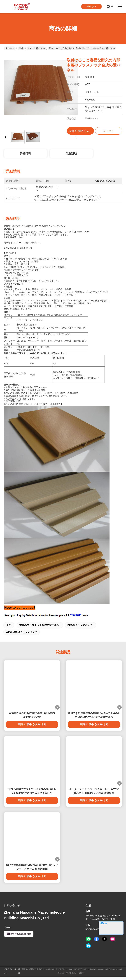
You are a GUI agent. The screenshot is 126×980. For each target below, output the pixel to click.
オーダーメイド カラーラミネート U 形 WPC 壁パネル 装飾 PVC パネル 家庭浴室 (94, 791)
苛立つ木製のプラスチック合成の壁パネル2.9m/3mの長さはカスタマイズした (32, 791)
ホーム (10, 48)
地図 (19, 971)
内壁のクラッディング (80, 625)
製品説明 (71, 154)
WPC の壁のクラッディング (22, 632)
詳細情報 (26, 154)
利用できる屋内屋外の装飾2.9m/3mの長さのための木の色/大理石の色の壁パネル (94, 715)
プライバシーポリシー (10, 971)
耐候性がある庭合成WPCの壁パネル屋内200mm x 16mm (32, 715)
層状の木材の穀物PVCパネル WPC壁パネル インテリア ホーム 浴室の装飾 (32, 867)
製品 (21, 48)
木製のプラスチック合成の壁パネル (39, 625)
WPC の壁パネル (36, 48)
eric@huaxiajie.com (19, 934)
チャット (91, 6)
